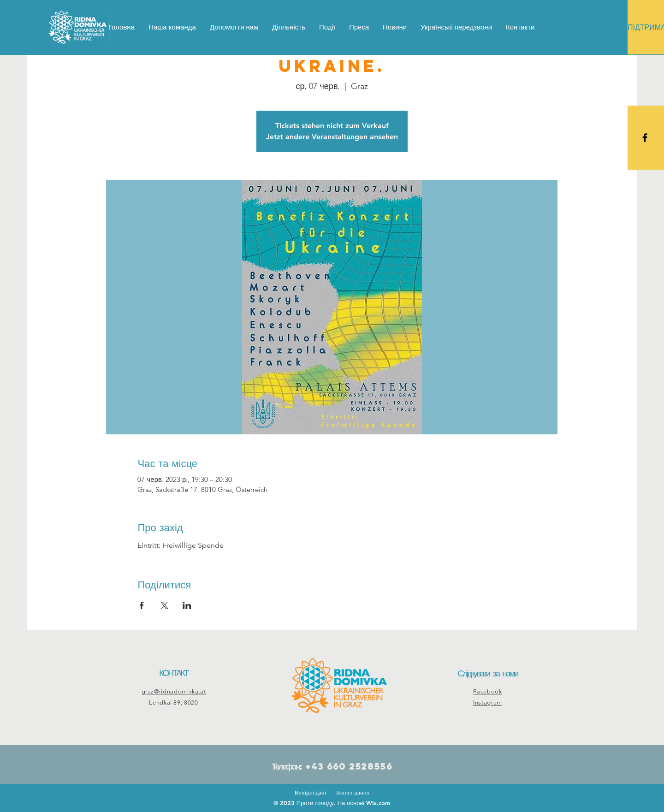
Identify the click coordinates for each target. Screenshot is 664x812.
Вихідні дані (311, 792)
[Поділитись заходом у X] (164, 605)
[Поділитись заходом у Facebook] (142, 605)
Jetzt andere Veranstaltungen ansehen (332, 137)
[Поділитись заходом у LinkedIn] (187, 605)
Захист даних (353, 792)
